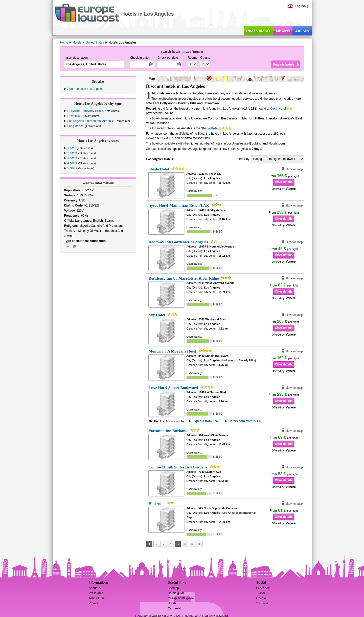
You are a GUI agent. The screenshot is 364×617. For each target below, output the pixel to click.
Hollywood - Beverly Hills (84, 111)
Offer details (284, 182)
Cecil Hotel (278, 109)
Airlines (302, 31)
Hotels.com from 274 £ (245, 421)
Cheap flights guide (181, 598)
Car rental (175, 608)
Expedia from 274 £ (206, 421)
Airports (283, 31)
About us (95, 588)
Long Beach (76, 126)
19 (192, 544)
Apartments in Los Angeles (86, 89)
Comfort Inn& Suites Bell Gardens (178, 467)
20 (199, 544)
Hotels (172, 603)
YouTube (262, 603)
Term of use (97, 598)
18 (185, 544)
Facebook (263, 588)
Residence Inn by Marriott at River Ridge (184, 278)
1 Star (72, 148)
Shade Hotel (210, 128)
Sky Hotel (157, 315)
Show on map (294, 169)
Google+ (262, 598)
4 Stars (72, 163)
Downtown (75, 116)
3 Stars (72, 158)
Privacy (94, 603)
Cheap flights (258, 31)
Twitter (260, 593)
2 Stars (72, 153)
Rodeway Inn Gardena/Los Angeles (178, 242)
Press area (96, 593)
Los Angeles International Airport (89, 121)
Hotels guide (176, 593)
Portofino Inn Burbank (168, 431)
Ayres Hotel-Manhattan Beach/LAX (179, 205)
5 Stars (72, 168)
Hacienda (157, 503)
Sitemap (173, 588)
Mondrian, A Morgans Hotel (173, 351)
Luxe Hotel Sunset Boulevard (173, 388)
